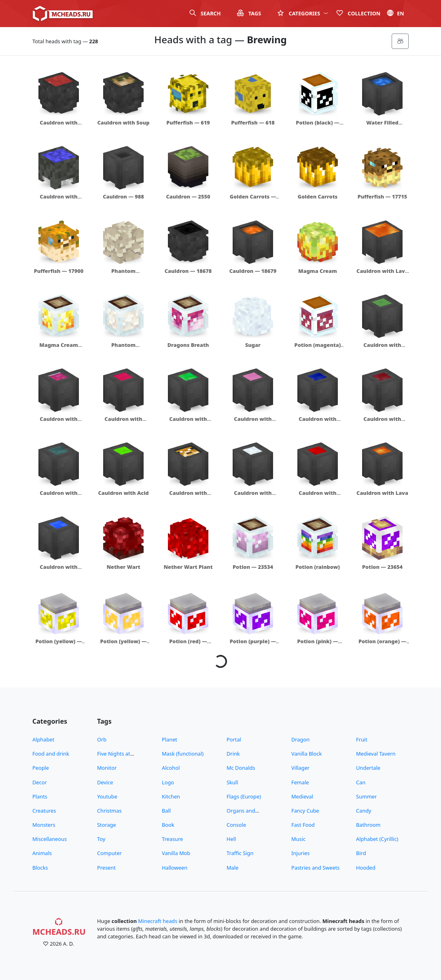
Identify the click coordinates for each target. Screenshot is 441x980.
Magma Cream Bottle (58, 349)
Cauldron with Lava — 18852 (382, 275)
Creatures (44, 811)
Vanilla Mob (176, 853)
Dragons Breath (188, 345)
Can (361, 782)
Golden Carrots (318, 196)
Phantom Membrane (123, 275)
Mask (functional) (183, 754)
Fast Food (303, 825)
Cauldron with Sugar (253, 497)
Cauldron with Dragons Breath (59, 423)
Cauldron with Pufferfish (188, 497)
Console (236, 825)
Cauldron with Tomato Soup (58, 126)
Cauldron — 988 (123, 196)
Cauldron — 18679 (253, 271)
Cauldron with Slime (382, 349)
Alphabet (43, 739)
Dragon (300, 739)
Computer (109, 853)
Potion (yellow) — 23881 (123, 645)
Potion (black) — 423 (317, 126)
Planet (170, 739)
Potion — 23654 (382, 567)
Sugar (253, 345)
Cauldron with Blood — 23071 (318, 497)
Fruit (362, 739)
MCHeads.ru (59, 927)
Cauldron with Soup (124, 122)
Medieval (302, 796)
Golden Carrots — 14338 (253, 200)
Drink (233, 754)
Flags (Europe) (244, 796)
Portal (234, 739)
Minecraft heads (158, 921)
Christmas (109, 811)
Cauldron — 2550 (188, 196)
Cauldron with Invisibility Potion (59, 497)
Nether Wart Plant (188, 567)
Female (300, 782)
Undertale (368, 768)
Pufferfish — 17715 (383, 196)
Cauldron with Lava (382, 493)
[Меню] (400, 41)
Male (232, 868)
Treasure (172, 839)
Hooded (366, 868)
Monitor (107, 768)
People (41, 768)
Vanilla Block (306, 754)
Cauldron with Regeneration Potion (123, 427)
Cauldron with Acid (123, 493)
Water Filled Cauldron (382, 126)
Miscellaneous (50, 839)
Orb (102, 739)
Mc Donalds (241, 768)
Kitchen (171, 796)
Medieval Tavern (376, 754)
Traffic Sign (240, 853)
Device (105, 782)
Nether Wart (123, 567)
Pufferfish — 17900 (59, 271)
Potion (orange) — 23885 (382, 645)
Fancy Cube (305, 811)
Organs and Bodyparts (241, 814)
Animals (42, 853)
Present (106, 868)
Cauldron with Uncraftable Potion (253, 423)
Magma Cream (317, 271)
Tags (249, 13)
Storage (107, 825)
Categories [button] (303, 13)
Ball (166, 811)
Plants (40, 796)
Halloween (175, 868)
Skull (232, 782)
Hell (231, 839)
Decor (40, 782)
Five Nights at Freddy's (114, 757)
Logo (168, 782)
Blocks (40, 868)
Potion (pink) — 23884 (317, 645)
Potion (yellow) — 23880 (58, 645)
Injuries (300, 853)
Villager (300, 768)
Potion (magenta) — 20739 (318, 349)
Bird (361, 853)
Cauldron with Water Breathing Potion (318, 427)
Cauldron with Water (58, 571)
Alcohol (171, 768)
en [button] (395, 13)
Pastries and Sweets (316, 868)
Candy (364, 811)
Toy (101, 839)
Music (298, 839)
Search (205, 13)
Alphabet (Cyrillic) (377, 839)
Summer (366, 796)
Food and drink (51, 754)
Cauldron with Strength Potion (383, 423)
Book (168, 825)
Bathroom (368, 825)
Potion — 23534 (253, 567)
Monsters (44, 825)
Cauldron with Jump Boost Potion (188, 423)
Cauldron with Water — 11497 (59, 200)
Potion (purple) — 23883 (253, 645)
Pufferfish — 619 (188, 122)
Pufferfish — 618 (253, 122)
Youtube (107, 796)
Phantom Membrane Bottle (123, 349)
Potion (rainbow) (318, 567)
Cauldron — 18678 (188, 271)
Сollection (358, 13)
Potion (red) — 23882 (188, 645)
